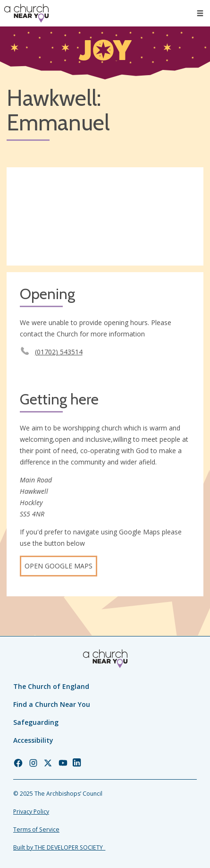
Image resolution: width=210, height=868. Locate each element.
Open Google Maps (59, 566)
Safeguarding (36, 722)
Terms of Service (36, 829)
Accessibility (33, 740)
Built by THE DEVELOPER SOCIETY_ (59, 847)
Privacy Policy (31, 812)
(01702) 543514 (59, 352)
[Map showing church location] (105, 217)
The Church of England (51, 686)
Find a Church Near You (52, 704)
